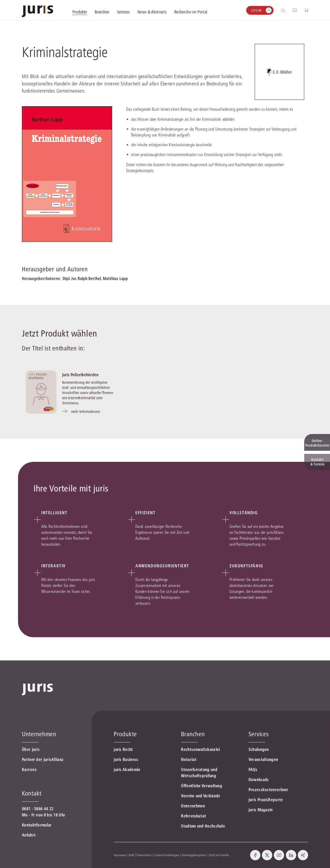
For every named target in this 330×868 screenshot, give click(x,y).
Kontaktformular (37, 825)
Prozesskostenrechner (269, 790)
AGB (131, 855)
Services (259, 734)
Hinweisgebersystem (194, 855)
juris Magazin (261, 810)
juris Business (126, 759)
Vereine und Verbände (201, 796)
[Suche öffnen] (284, 10)
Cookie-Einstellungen (167, 855)
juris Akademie (127, 769)
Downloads (259, 780)
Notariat (189, 759)
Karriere (29, 769)
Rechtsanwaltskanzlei (200, 749)
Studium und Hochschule (203, 826)
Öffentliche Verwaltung (202, 786)
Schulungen (259, 749)
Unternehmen (193, 806)
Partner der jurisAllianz (43, 759)
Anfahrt (29, 835)
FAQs (253, 769)
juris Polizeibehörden (80, 375)
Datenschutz (144, 855)
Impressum (120, 855)
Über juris (31, 749)
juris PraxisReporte (266, 800)
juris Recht (123, 749)
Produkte (125, 734)
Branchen (193, 734)
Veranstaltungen (263, 759)
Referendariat (193, 816)
